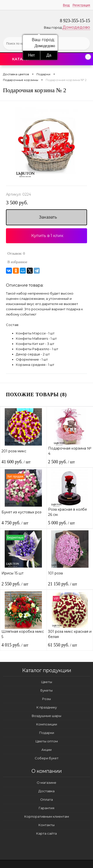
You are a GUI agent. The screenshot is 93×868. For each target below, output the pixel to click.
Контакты (46, 825)
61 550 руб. (63, 645)
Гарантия (46, 808)
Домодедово (76, 27)
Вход (66, 5)
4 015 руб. (15, 645)
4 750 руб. (15, 523)
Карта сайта (46, 833)
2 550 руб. (15, 584)
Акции (46, 750)
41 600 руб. (16, 462)
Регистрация (81, 5)
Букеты (46, 690)
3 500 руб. (17, 203)
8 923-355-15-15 (75, 21)
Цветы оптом (47, 741)
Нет (31, 55)
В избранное (17, 262)
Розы (46, 699)
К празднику (47, 707)
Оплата (46, 799)
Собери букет (47, 758)
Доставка (46, 791)
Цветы (47, 682)
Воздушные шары (46, 716)
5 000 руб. (62, 523)
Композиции (47, 724)
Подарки (47, 733)
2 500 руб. (62, 462)
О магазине (46, 783)
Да (49, 55)
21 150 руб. (63, 584)
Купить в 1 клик (47, 236)
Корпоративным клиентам (47, 816)
